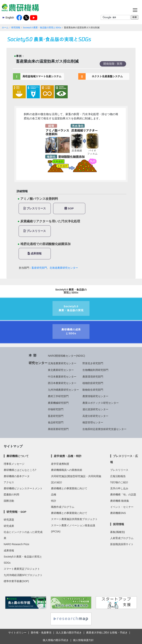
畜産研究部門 (39, 268)
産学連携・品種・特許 (68, 456)
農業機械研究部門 (58, 403)
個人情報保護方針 (83, 640)
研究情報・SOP (16, 512)
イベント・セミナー (122, 507)
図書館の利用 (11, 495)
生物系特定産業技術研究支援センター (104, 429)
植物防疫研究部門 (93, 383)
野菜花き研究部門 (93, 363)
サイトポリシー (17, 633)
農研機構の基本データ (17, 476)
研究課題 (9, 520)
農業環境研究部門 (93, 377)
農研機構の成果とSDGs (71, 331)
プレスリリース (35, 208)
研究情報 (16, 28)
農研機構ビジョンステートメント (23, 488)
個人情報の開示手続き (56, 640)
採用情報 (119, 524)
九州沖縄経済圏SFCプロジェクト (23, 575)
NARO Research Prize (16, 544)
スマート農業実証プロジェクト (22, 569)
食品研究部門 (56, 422)
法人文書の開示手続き (69, 633)
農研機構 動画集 (120, 501)
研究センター (38, 363)
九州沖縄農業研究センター (63, 390)
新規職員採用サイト (122, 544)
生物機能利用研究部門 (95, 370)
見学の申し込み (119, 488)
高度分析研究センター (95, 416)
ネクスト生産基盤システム (107, 76)
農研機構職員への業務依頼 (67, 470)
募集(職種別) (118, 532)
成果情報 (35, 253)
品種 (54, 495)
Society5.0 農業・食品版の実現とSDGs (42, 28)
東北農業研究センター (61, 370)
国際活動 (9, 501)
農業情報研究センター (95, 396)
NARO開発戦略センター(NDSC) (66, 356)
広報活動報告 (118, 476)
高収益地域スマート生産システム (42, 76)
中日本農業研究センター (62, 377)
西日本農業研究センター (62, 383)
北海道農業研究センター (64, 268)
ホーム (5, 28)
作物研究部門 (56, 409)
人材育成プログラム (122, 538)
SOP (69, 208)
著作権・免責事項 (41, 633)
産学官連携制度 (60, 464)
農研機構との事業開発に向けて (69, 488)
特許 (54, 501)
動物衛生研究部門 (93, 390)
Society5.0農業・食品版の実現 (71, 308)
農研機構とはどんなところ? (20, 470)
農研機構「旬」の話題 (123, 495)
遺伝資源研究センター (95, 409)
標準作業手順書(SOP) (16, 581)
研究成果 (9, 526)
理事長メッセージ (14, 464)
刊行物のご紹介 (119, 482)
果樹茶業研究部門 (58, 429)
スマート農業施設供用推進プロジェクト (74, 519)
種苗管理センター (93, 422)
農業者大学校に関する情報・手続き (107, 633)
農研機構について (18, 456)
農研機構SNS (118, 513)
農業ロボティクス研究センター (101, 403)
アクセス (9, 482)
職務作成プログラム (63, 507)
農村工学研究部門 (58, 396)
